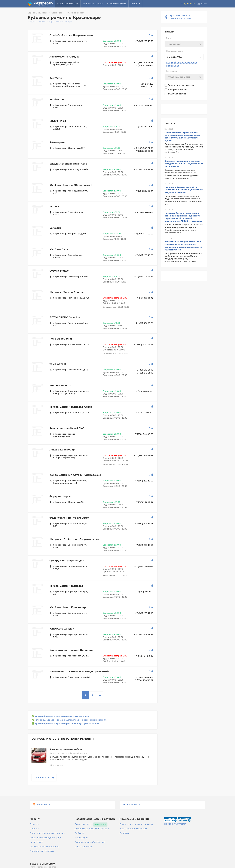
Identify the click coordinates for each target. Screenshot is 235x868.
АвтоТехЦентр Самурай (65, 57)
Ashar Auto (57, 207)
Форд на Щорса (60, 496)
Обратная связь (84, 847)
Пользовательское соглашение (47, 833)
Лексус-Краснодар (62, 450)
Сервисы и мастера (68, 4)
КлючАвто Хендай (62, 629)
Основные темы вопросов (45, 847)
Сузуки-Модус (59, 271)
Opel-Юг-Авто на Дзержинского (71, 35)
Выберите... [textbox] (174, 57)
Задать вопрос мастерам (133, 829)
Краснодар (59, 13)
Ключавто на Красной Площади (71, 650)
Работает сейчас (177, 94)
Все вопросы (45, 778)
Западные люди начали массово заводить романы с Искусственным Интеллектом (184, 164)
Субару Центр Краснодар (67, 561)
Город (169, 38)
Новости (135, 4)
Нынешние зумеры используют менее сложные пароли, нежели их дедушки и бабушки (184, 190)
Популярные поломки (42, 851)
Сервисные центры (39, 13)
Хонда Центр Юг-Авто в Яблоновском (75, 475)
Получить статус (84, 824)
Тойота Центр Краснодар (66, 586)
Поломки (124, 833)
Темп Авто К (58, 364)
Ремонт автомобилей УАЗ (67, 428)
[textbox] (184, 44)
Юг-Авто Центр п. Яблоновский (71, 185)
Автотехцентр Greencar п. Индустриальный (79, 672)
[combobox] (184, 44)
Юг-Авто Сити (59, 249)
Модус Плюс (58, 121)
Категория (172, 71)
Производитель (174, 51)
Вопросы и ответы (93, 4)
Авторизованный (178, 90)
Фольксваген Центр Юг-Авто (69, 518)
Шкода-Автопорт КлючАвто (68, 164)
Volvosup (55, 228)
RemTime (56, 78)
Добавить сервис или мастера (92, 829)
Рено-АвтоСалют (61, 339)
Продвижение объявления (90, 842)
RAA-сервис (57, 142)
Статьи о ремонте (117, 4)
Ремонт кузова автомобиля (66, 749)
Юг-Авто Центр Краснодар (68, 607)
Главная (34, 824)
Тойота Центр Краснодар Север (71, 407)
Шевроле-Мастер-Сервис (66, 292)
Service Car (57, 100)
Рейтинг (79, 833)
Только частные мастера (182, 85)
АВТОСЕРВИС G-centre (65, 317)
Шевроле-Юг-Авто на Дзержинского (74, 539)
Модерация (81, 838)
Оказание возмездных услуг (46, 838)
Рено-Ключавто (60, 385)
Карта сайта (36, 842)
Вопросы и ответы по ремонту (136, 824)
